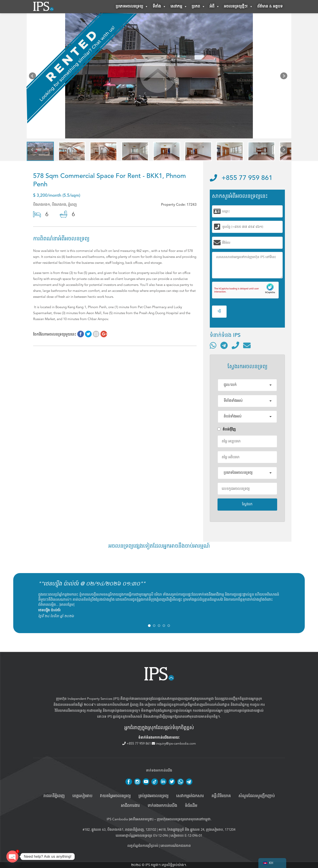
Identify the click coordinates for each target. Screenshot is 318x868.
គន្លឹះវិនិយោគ (221, 796)
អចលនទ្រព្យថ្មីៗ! (238, 7)
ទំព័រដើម (191, 806)
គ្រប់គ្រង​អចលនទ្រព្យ (153, 796)
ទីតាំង (159, 7)
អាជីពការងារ (130, 806)
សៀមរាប (150, 705)
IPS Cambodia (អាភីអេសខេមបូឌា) (130, 819)
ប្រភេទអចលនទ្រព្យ (132, 7)
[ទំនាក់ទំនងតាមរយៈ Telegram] (224, 345)
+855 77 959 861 (241, 178)
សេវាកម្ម (179, 7)
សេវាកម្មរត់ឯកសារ (190, 796)
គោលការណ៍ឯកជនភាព (176, 846)
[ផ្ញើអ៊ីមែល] (247, 345)
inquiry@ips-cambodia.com (174, 743)
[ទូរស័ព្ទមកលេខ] (235, 345)
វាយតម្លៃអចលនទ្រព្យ (115, 796)
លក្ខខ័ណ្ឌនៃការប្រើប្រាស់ (143, 846)
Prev (33, 77)
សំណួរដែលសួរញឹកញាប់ (257, 796)
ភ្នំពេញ (134, 705)
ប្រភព (198, 7)
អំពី (215, 7)
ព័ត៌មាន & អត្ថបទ (270, 7)
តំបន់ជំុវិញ (227, 429)
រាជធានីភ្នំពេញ (54, 796)
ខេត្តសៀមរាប (82, 796)
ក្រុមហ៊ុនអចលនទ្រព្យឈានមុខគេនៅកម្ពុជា (184, 819)
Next (285, 77)
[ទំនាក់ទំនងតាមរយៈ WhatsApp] (213, 345)
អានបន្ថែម (67, 605)
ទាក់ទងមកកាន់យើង (162, 806)
